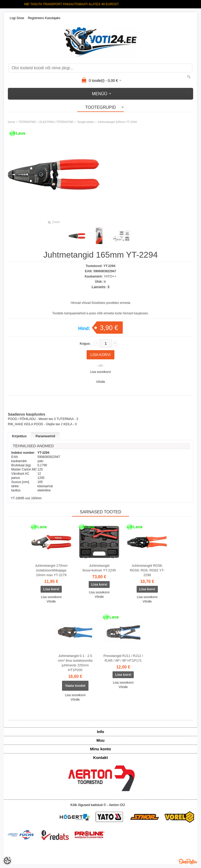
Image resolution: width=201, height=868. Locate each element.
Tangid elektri (85, 122)
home (12, 122)
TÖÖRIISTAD (27, 122)
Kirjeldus (19, 436)
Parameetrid (45, 436)
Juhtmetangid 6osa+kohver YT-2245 (99, 568)
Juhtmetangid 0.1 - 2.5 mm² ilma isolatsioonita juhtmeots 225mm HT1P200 (75, 663)
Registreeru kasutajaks (44, 18)
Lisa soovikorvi (101, 372)
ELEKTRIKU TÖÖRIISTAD (57, 122)
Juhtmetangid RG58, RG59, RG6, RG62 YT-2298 (147, 570)
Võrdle (101, 382)
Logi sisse (17, 18)
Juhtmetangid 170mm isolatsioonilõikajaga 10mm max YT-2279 (51, 570)
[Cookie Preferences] (7, 861)
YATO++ (110, 276)
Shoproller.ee (188, 861)
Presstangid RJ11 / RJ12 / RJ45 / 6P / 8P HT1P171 (123, 658)
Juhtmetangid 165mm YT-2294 (117, 122)
